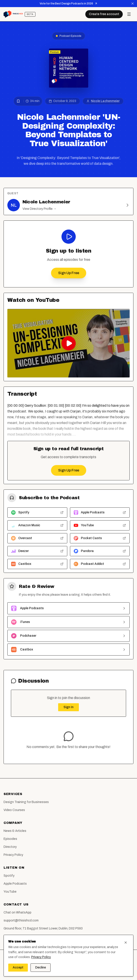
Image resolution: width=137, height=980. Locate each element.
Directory (10, 847)
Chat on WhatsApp (17, 912)
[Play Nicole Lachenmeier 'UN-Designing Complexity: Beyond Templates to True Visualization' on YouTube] (68, 343)
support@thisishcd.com (21, 920)
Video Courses (14, 810)
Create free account (104, 14)
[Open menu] (129, 14)
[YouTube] (78, 972)
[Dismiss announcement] (133, 4)
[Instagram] (60, 972)
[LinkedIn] (69, 972)
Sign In (68, 707)
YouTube (10, 892)
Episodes (10, 839)
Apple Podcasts (15, 884)
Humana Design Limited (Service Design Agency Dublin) (79, 963)
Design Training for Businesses (26, 802)
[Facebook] (51, 972)
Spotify (9, 876)
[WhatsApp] (86, 972)
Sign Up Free (69, 273)
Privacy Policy (13, 855)
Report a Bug (13, 936)
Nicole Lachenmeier (105, 101)
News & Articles (15, 831)
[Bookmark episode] (18, 101)
